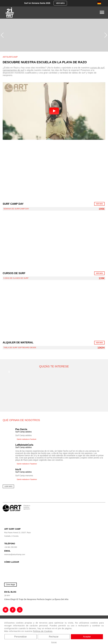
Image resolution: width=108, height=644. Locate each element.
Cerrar (54, 642)
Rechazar (54, 637)
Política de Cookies (43, 631)
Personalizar (20, 637)
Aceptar (87, 637)
